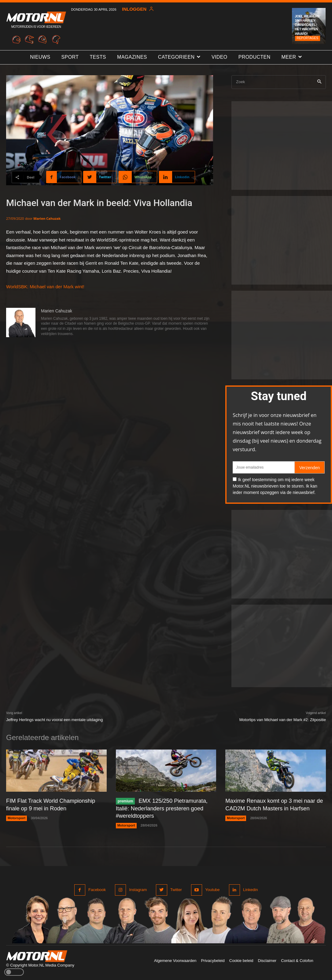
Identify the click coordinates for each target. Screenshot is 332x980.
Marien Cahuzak (47, 218)
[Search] (319, 82)
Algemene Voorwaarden (175, 960)
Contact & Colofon (297, 960)
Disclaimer (267, 960)
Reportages (308, 38)
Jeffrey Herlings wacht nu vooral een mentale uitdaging (54, 720)
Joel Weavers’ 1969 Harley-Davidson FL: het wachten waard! (308, 25)
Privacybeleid (213, 960)
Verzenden (310, 468)
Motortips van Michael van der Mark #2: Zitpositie (283, 720)
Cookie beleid (241, 960)
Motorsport (17, 817)
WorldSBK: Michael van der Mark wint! (45, 287)
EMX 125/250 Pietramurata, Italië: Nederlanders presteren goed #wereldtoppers (161, 808)
